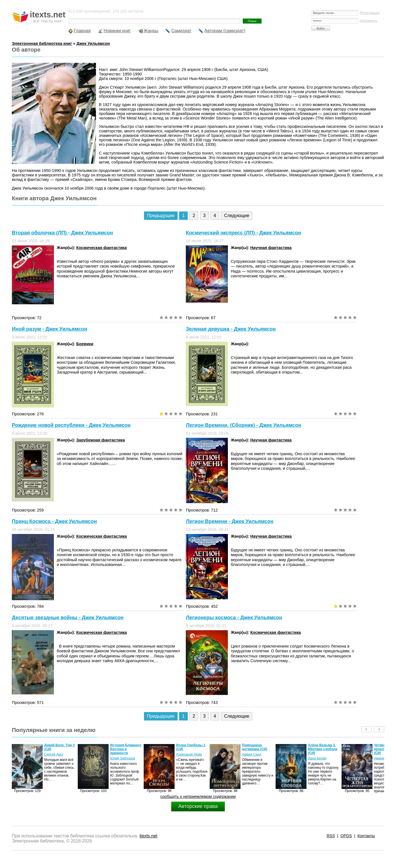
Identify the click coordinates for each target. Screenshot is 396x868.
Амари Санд (252, 754)
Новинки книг (117, 31)
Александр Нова (189, 754)
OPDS (346, 836)
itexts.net (148, 836)
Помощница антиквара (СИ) (255, 747)
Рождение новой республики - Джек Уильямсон (71, 425)
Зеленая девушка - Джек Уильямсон (231, 329)
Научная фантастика (271, 248)
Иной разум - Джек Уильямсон (50, 329)
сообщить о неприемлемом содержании (198, 796)
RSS (331, 836)
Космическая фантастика (102, 248)
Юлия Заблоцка (122, 758)
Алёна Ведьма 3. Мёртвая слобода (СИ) (322, 749)
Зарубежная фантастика (101, 440)
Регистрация (370, 13)
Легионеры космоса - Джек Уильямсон (234, 618)
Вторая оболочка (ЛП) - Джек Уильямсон (62, 233)
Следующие (237, 216)
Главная (82, 31)
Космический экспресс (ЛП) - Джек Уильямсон (243, 233)
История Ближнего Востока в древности (126, 749)
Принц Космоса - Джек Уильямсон (54, 521)
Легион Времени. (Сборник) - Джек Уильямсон (243, 425)
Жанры (151, 31)
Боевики (85, 344)
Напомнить (368, 21)
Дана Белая (317, 758)
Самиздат (181, 31)
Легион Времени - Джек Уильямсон (230, 521)
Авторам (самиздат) (225, 31)
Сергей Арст (54, 754)
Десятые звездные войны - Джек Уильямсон (68, 618)
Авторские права (198, 806)
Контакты (366, 836)
